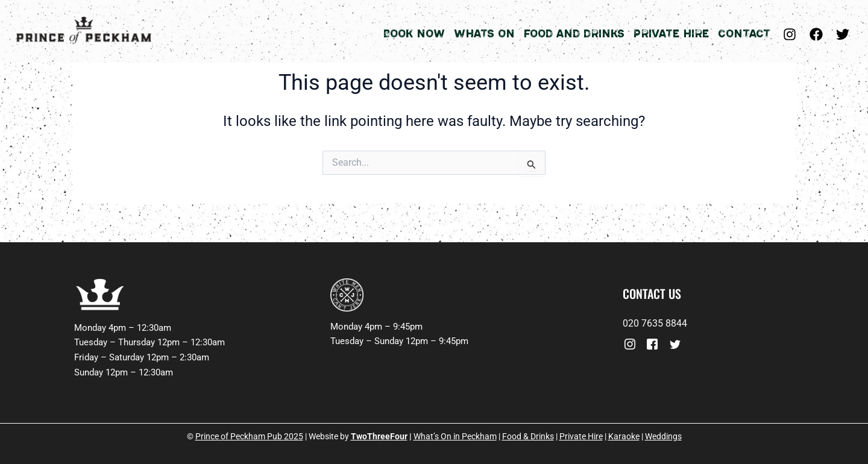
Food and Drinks (574, 34)
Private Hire (671, 34)
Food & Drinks (528, 436)
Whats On (484, 34)
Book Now (414, 34)
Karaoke (624, 436)
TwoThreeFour (379, 436)
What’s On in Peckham (455, 436)
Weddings (663, 436)
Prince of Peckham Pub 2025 (249, 436)
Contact (744, 34)
